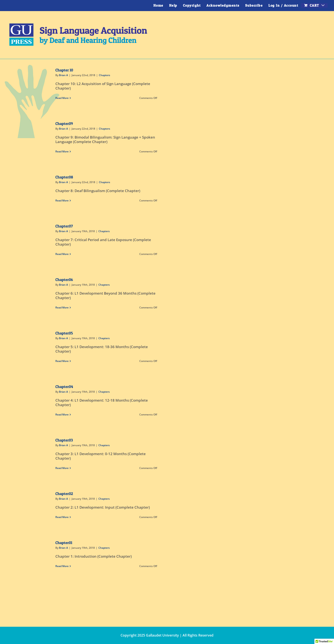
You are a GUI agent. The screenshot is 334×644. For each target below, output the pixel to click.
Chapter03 (64, 440)
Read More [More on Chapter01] (62, 566)
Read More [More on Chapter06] (62, 308)
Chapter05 (64, 333)
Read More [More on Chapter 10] (62, 98)
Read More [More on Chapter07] (62, 254)
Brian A (63, 75)
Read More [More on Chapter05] (62, 361)
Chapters (104, 75)
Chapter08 (64, 177)
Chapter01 (64, 543)
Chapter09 (64, 124)
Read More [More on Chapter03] (62, 468)
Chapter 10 (64, 70)
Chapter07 (64, 226)
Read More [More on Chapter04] (62, 415)
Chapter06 (64, 280)
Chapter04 (64, 387)
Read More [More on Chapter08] (62, 200)
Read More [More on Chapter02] (62, 517)
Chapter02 (64, 494)
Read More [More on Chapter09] (62, 151)
